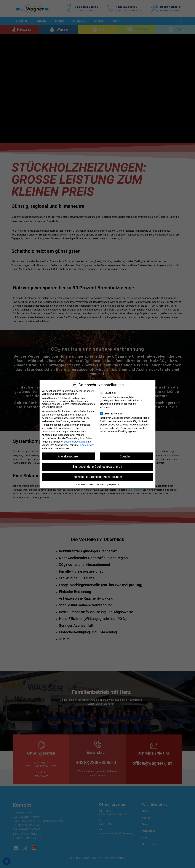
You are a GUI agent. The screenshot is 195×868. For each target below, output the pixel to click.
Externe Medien (112, 414)
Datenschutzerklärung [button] (99, 485)
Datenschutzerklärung (75, 442)
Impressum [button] (114, 485)
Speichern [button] (126, 456)
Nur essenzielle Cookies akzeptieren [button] (97, 467)
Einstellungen (87, 445)
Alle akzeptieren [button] (69, 456)
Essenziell (109, 393)
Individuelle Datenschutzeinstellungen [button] (98, 477)
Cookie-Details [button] (82, 485)
